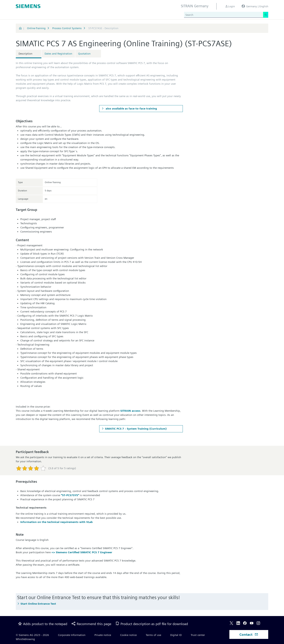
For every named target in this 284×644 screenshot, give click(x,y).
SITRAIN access (130, 411)
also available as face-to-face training (131, 108)
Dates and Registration (58, 54)
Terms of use (153, 635)
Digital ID (176, 635)
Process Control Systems (67, 28)
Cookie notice (128, 635)
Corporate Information (72, 635)
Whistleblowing (25, 639)
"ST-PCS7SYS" (70, 495)
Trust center (198, 635)
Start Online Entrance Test (38, 604)
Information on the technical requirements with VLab (57, 522)
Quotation (84, 54)
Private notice (103, 635)
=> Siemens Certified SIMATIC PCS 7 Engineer (82, 552)
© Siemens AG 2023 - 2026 (32, 635)
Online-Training (36, 28)
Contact (249, 634)
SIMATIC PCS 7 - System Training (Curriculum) (136, 429)
